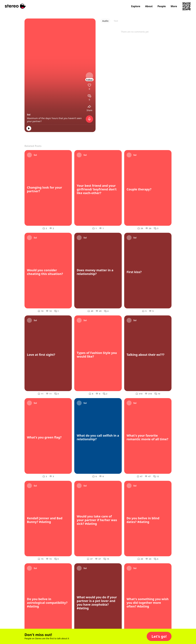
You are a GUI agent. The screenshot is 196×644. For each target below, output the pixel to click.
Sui (29, 114)
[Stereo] (15, 6)
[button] (159, 636)
